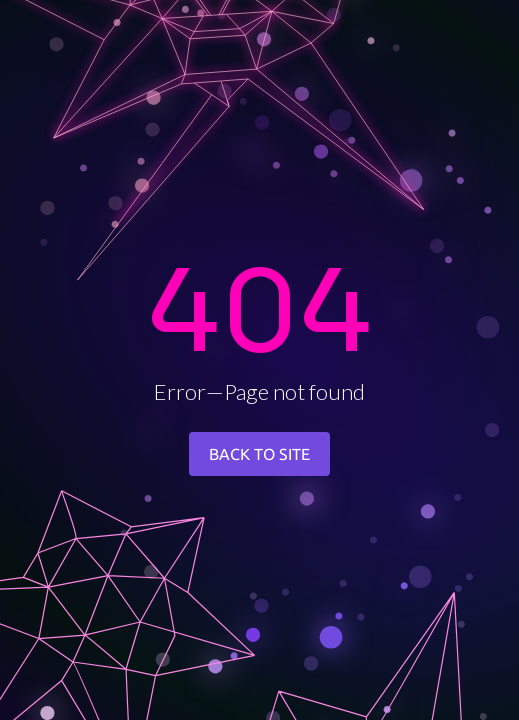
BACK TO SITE (259, 454)
